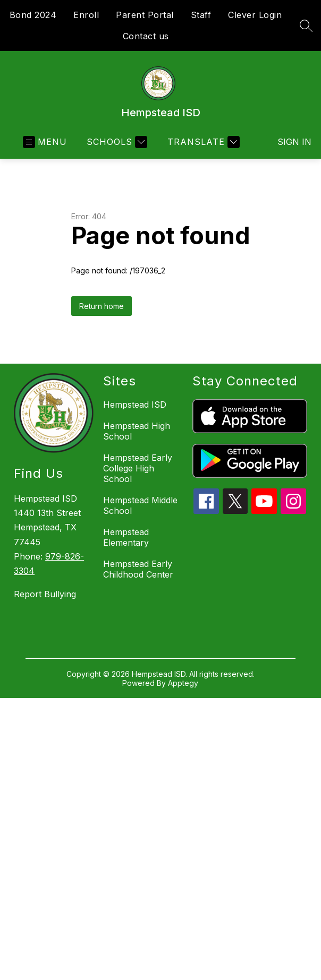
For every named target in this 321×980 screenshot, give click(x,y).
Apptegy (183, 683)
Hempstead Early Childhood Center (138, 569)
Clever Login (255, 15)
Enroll (86, 15)
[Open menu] (45, 142)
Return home (102, 306)
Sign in (288, 142)
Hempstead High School (137, 431)
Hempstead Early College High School (138, 468)
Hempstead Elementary (126, 537)
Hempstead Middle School (140, 505)
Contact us (146, 36)
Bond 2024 (33, 15)
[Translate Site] (202, 142)
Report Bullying (45, 594)
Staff (201, 15)
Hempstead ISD (135, 405)
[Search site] (306, 25)
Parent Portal (145, 15)
